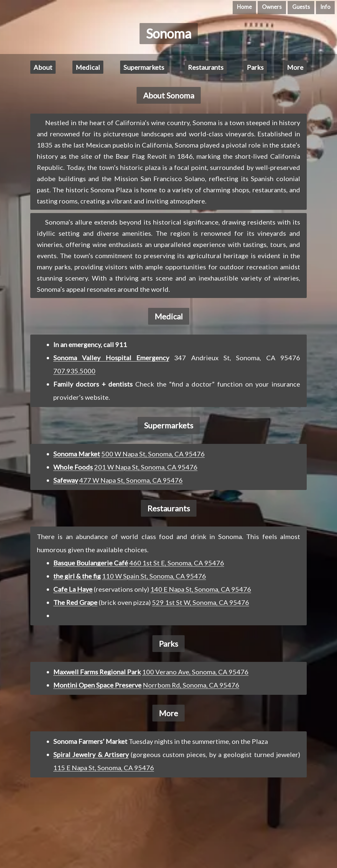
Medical (88, 67)
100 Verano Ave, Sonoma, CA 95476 (195, 672)
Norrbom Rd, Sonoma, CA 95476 (191, 685)
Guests (301, 7)
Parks (255, 67)
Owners (272, 7)
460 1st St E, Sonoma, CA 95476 (177, 563)
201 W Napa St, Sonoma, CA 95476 (146, 467)
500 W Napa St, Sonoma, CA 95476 (153, 454)
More (295, 67)
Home (244, 7)
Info (325, 7)
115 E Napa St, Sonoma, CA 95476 (104, 768)
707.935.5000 (74, 371)
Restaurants (206, 67)
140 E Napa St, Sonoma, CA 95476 (201, 589)
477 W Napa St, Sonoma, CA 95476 (131, 480)
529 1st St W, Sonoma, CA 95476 (201, 602)
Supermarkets (144, 67)
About (43, 67)
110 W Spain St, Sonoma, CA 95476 (154, 576)
